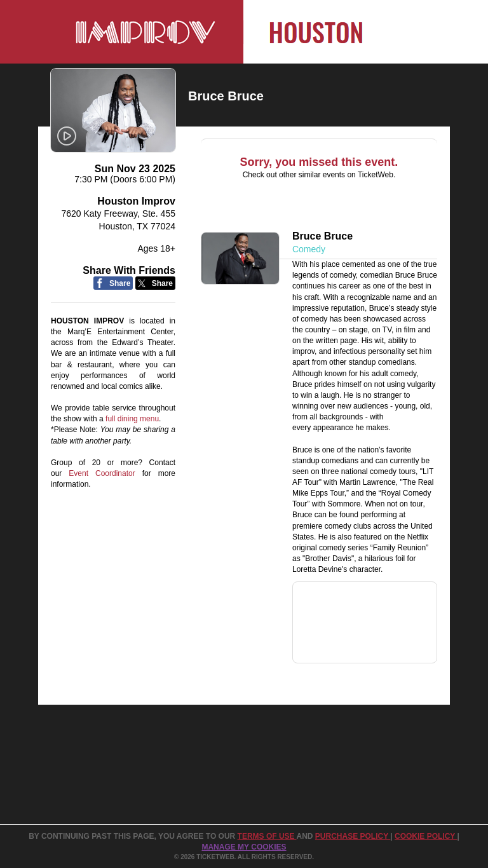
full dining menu (132, 419)
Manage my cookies (244, 847)
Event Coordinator (102, 473)
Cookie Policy (426, 836)
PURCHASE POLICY (353, 836)
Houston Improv (136, 201)
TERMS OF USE (267, 836)
